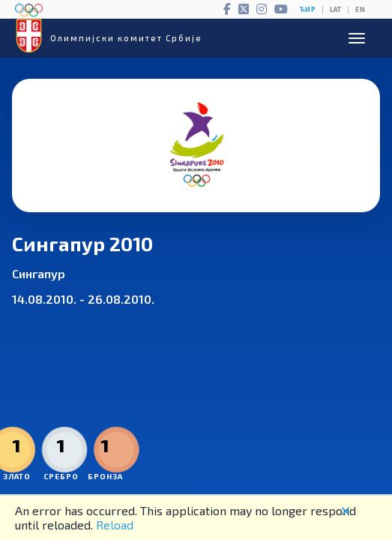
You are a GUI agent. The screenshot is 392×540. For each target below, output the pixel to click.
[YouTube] (281, 9)
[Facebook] (227, 9)
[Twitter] (244, 9)
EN (360, 9)
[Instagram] (262, 9)
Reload (115, 525)
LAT (335, 9)
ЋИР (308, 9)
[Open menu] (357, 38)
